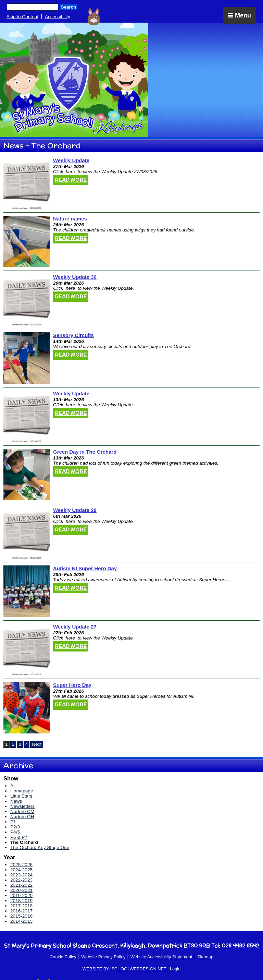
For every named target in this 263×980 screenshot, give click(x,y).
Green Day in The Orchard (85, 452)
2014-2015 (21, 921)
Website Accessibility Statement (161, 957)
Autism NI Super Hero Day (85, 568)
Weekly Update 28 (75, 510)
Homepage (22, 791)
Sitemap (205, 957)
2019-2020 (21, 895)
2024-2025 (21, 870)
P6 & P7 (19, 837)
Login (175, 969)
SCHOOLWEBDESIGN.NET (139, 969)
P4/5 (15, 832)
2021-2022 (21, 885)
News (16, 801)
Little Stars (21, 796)
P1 (13, 822)
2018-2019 (21, 901)
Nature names (70, 219)
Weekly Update (71, 160)
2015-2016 (21, 916)
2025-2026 (21, 865)
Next (37, 744)
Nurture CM (22, 811)
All (13, 786)
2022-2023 (21, 880)
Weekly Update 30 (75, 277)
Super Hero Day (72, 685)
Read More (71, 180)
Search (68, 7)
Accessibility (58, 17)
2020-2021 (21, 890)
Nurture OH (22, 817)
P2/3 (15, 827)
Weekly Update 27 (75, 627)
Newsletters (22, 806)
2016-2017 (21, 911)
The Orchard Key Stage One (40, 847)
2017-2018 (21, 906)
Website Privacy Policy (103, 957)
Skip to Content (22, 17)
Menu (240, 15)
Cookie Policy (63, 957)
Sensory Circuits (73, 335)
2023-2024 (21, 875)
